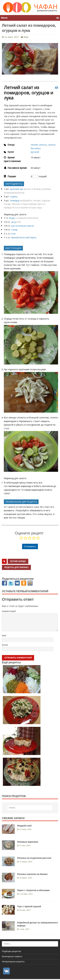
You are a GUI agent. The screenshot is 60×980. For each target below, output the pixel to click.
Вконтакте (17, 583)
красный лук (16, 189)
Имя (4, 636)
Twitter (11, 583)
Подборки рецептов (11, 951)
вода (12, 218)
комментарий (9, 611)
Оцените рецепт (29, 533)
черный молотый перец (23, 237)
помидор (15, 200)
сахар (14, 230)
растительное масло (23, 226)
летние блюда (18, 561)
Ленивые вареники (28, 842)
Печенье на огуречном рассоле (34, 858)
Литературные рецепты (13, 962)
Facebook (5, 583)
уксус (14, 222)
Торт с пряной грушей (29, 906)
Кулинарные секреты (12, 956)
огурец (14, 196)
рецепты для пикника (16, 567)
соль (13, 234)
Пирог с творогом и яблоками (33, 890)
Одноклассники (24, 583)
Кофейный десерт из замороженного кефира (37, 924)
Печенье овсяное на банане (32, 874)
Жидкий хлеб (24, 826)
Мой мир (30, 583)
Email (5, 645)
